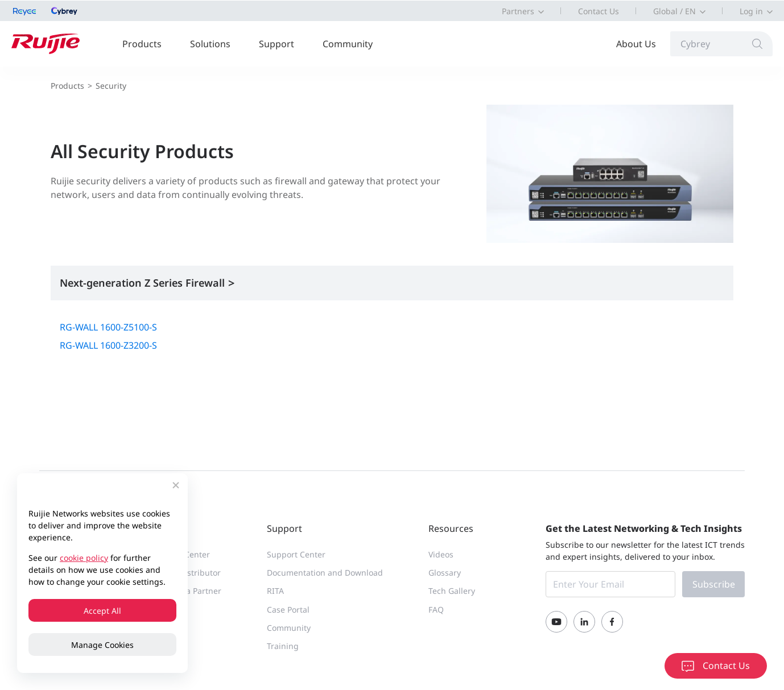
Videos (441, 555)
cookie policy (84, 558)
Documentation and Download (325, 573)
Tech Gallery (452, 591)
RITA (275, 591)
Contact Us (599, 11)
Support (277, 44)
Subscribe (714, 585)
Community (348, 44)
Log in (751, 11)
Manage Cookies (102, 645)
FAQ (436, 610)
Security (111, 86)
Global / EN (674, 11)
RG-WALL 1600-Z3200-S (108, 346)
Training (283, 646)
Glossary (445, 573)
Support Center (296, 555)
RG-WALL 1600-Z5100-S (108, 328)
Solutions (210, 44)
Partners (518, 11)
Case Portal (288, 610)
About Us (636, 44)
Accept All (102, 611)
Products (142, 44)
